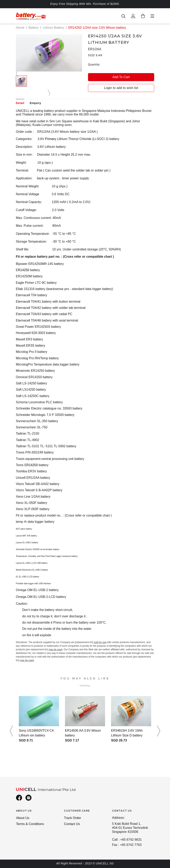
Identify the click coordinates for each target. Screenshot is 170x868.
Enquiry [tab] (35, 103)
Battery (34, 28)
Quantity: (94, 64)
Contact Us (72, 824)
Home (20, 28)
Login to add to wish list (121, 88)
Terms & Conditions (30, 824)
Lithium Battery (53, 28)
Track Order (72, 818)
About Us (23, 818)
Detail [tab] (20, 103)
